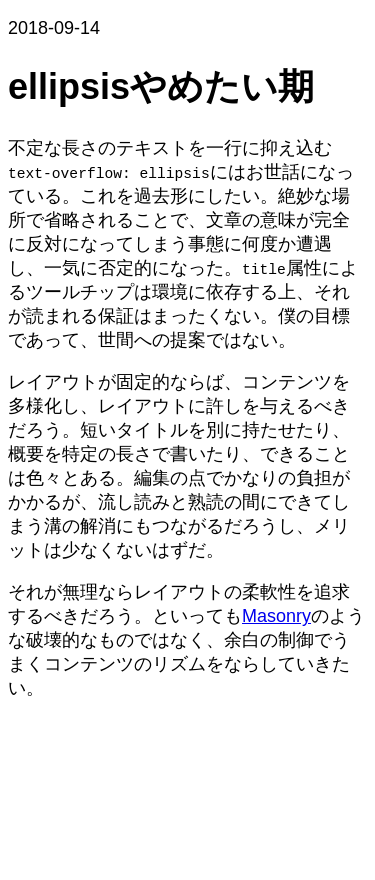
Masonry (276, 616)
